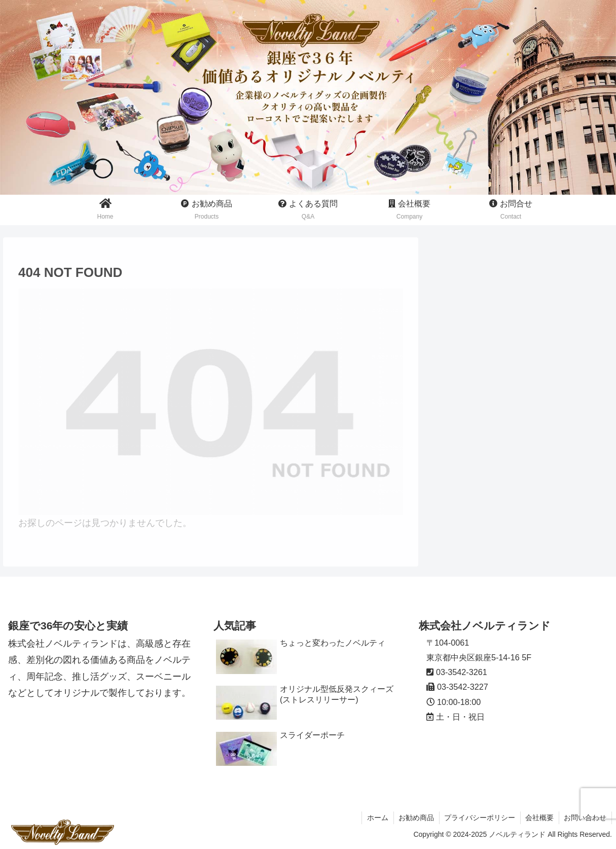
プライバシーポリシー (479, 818)
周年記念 (458, 387)
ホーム (376, 818)
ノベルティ (463, 308)
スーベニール (467, 361)
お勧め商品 (415, 818)
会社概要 (539, 818)
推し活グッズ (467, 334)
